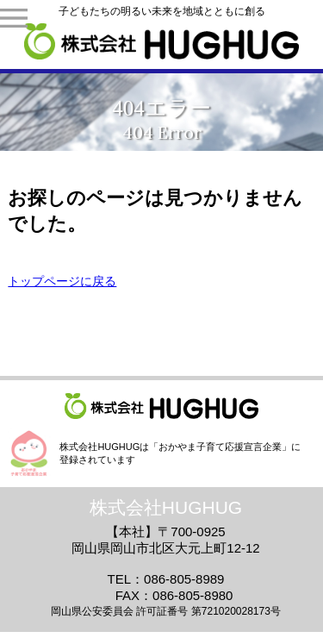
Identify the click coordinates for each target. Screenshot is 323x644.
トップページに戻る (62, 281)
